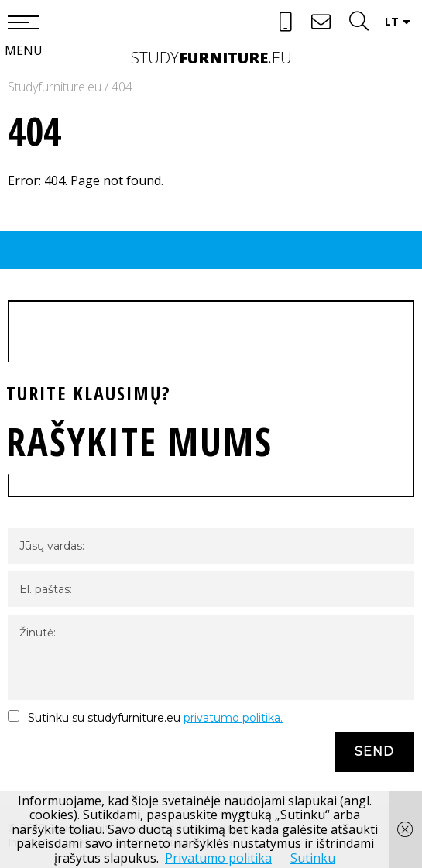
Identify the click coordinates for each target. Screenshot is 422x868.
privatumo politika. (233, 718)
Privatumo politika (218, 858)
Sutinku (313, 858)
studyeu (211, 58)
